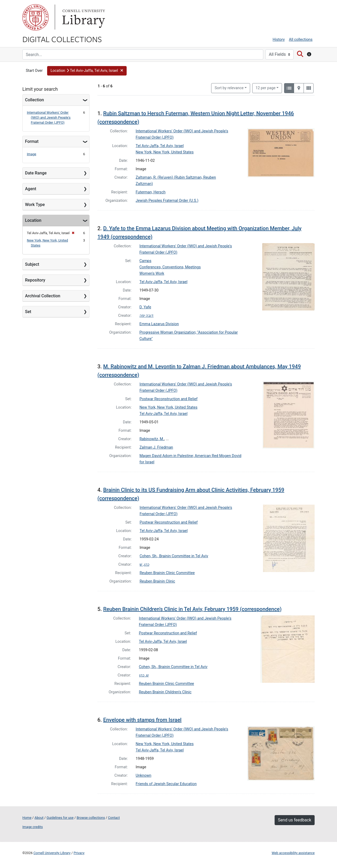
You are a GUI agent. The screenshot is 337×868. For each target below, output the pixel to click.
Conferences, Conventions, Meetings (170, 267)
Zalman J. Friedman (156, 447)
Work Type (35, 205)
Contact (114, 818)
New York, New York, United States (165, 152)
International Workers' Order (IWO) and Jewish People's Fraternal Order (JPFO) (49, 117)
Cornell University (36, 17)
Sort (229, 88)
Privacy (79, 853)
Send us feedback (295, 820)
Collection (34, 100)
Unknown (143, 776)
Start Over (34, 71)
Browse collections (91, 818)
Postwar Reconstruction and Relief (169, 399)
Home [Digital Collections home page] (27, 818)
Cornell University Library (52, 853)
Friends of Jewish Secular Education (166, 784)
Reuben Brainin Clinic (157, 581)
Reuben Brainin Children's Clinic (165, 692)
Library (83, 17)
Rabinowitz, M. (152, 439)
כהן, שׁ (144, 565)
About (39, 818)
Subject (32, 264)
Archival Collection (43, 296)
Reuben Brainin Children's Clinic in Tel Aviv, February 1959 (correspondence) (192, 609)
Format (32, 141)
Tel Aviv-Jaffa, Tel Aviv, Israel (160, 146)
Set (28, 312)
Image (32, 154)
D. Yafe (145, 307)
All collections (301, 40)
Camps (145, 261)
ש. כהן (144, 675)
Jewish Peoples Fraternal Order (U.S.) (167, 201)
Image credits (33, 827)
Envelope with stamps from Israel (142, 720)
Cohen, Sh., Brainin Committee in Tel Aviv (174, 556)
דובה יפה (147, 316)
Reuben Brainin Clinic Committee (167, 573)
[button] (87, 71)
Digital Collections (62, 39)
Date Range (36, 173)
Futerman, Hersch (150, 192)
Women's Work (152, 274)
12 (266, 88)
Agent (31, 189)
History (279, 40)
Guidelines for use (60, 818)
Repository (35, 280)
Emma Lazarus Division (159, 324)
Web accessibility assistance (293, 853)
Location (33, 220)
